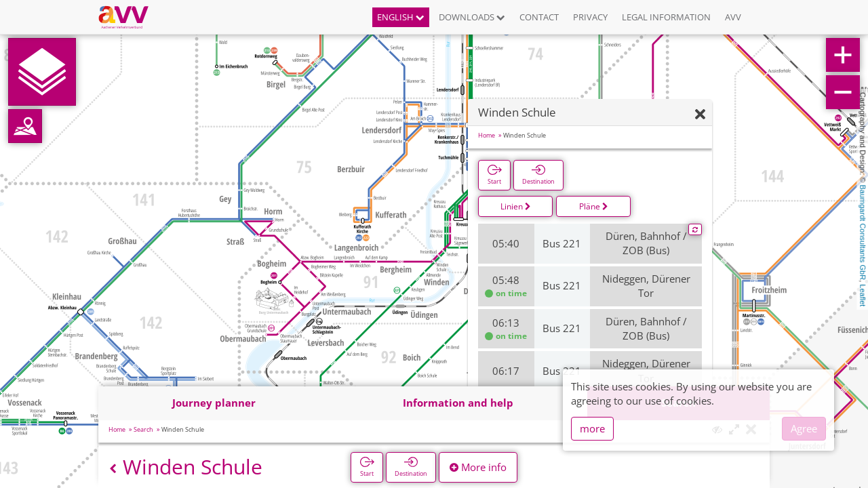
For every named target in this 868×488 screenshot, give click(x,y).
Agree (804, 428)
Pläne (594, 206)
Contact (539, 17)
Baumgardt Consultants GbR (863, 233)
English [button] (401, 17)
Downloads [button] (472, 17)
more (592, 428)
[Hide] (700, 115)
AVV (733, 17)
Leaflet (863, 295)
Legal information (666, 17)
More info (478, 467)
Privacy (590, 17)
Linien (516, 206)
